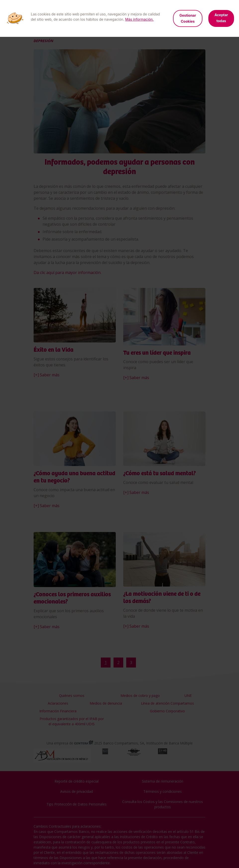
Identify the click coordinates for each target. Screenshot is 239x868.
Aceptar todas (221, 18)
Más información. (139, 19)
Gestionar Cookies (188, 18)
